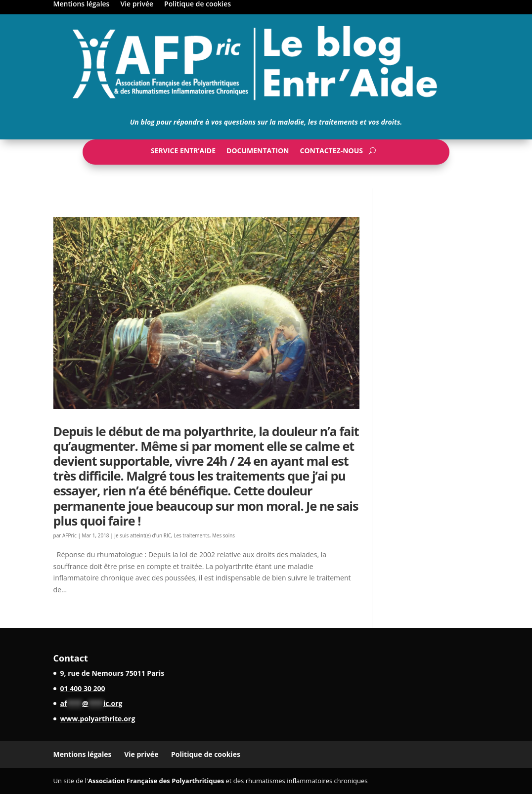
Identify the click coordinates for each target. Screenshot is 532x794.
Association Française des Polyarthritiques (156, 781)
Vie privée (137, 4)
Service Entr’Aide (183, 153)
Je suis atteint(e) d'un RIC (143, 535)
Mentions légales (82, 4)
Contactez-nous (331, 153)
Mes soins (223, 535)
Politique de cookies (198, 4)
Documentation (258, 153)
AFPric (69, 535)
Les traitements (191, 535)
